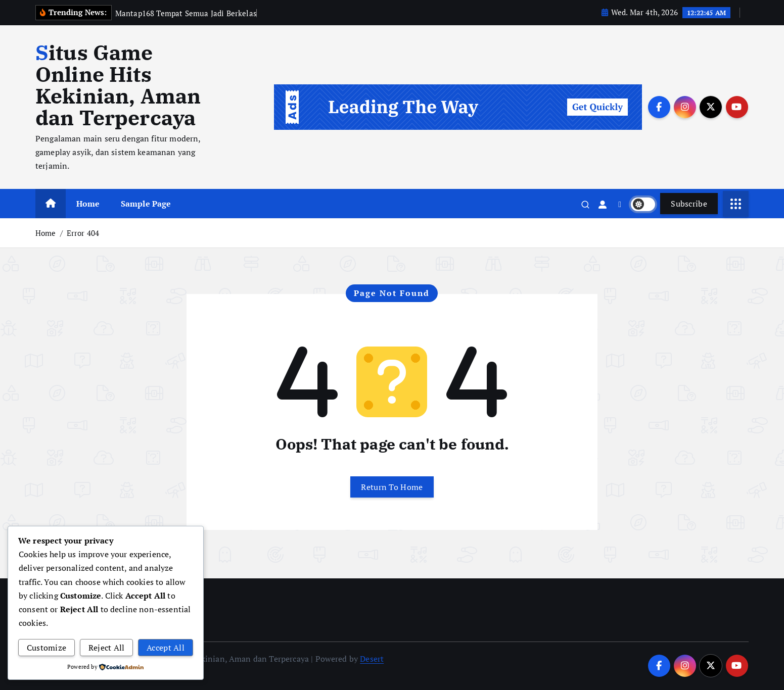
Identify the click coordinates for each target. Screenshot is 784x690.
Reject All (107, 648)
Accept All (166, 648)
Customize (47, 648)
